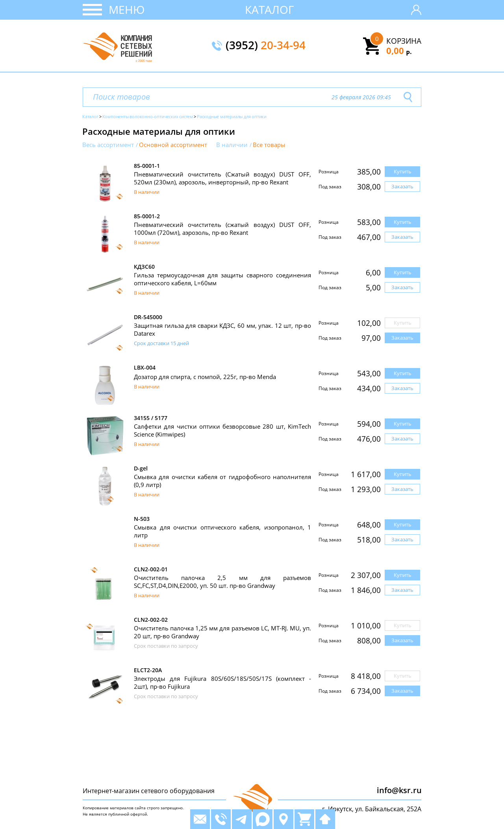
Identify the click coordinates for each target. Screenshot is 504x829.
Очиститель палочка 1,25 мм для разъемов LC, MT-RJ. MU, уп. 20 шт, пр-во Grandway (222, 632)
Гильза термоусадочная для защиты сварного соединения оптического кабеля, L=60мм (222, 279)
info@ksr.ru (399, 790)
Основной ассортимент (173, 145)
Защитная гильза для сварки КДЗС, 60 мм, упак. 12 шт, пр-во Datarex (222, 329)
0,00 (399, 50)
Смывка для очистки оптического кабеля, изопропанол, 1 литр (222, 531)
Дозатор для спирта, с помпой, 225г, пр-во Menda (205, 377)
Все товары (269, 145)
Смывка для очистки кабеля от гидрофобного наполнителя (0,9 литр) (222, 481)
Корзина (404, 41)
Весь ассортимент (108, 145)
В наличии (232, 145)
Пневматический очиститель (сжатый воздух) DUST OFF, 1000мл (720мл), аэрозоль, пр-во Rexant (222, 229)
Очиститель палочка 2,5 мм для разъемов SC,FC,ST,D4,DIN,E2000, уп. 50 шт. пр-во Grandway (222, 582)
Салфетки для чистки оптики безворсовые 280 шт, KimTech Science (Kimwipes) (222, 430)
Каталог (270, 9)
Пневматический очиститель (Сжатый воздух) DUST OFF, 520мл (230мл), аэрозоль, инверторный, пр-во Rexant (222, 178)
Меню (127, 9)
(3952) (266, 46)
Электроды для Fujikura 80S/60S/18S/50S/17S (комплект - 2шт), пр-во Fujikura (222, 682)
